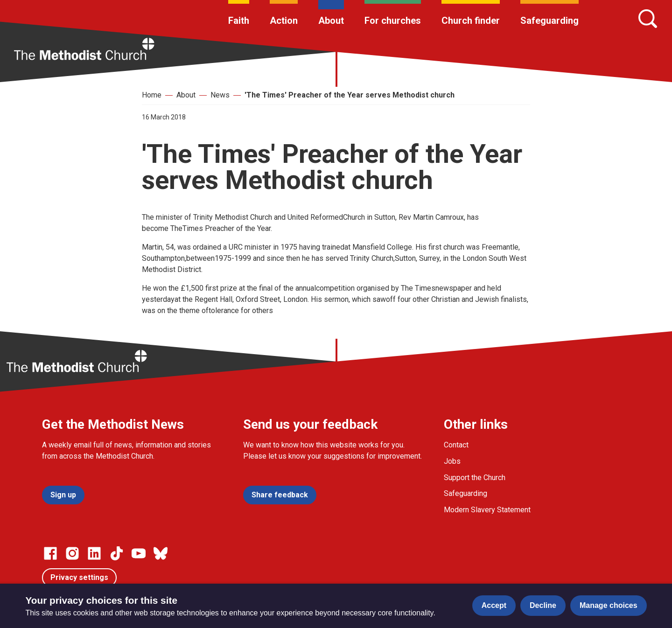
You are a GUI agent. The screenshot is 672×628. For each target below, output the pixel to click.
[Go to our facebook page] (50, 553)
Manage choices (609, 605)
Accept (494, 605)
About (331, 21)
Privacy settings (79, 577)
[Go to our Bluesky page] (161, 553)
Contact (456, 445)
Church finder (471, 21)
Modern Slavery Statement (487, 510)
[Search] (648, 19)
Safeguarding (549, 21)
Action (284, 21)
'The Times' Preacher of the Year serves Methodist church (350, 95)
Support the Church (475, 478)
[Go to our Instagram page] (72, 553)
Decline (543, 605)
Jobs (452, 461)
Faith (239, 21)
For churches (393, 21)
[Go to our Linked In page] (94, 553)
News (220, 95)
